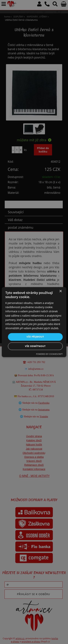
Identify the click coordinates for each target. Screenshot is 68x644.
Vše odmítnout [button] (35, 346)
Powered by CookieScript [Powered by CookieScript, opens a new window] (49, 354)
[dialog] (34, 322)
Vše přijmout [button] (35, 337)
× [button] (60, 291)
